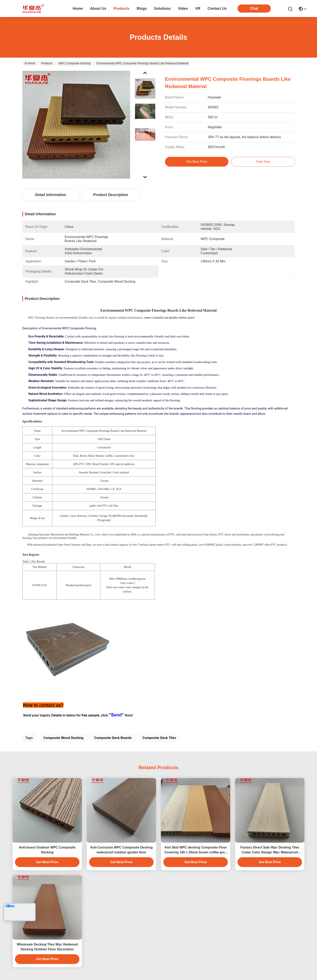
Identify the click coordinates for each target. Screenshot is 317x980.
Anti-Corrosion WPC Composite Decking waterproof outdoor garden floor (121, 850)
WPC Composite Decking (75, 63)
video (183, 9)
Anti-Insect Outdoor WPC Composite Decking (47, 850)
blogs (142, 9)
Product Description (111, 195)
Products (47, 63)
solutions (162, 9)
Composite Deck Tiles (159, 738)
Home (78, 9)
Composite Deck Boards (113, 738)
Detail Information (51, 195)
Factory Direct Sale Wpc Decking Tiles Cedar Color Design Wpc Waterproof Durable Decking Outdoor (270, 850)
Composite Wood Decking (63, 738)
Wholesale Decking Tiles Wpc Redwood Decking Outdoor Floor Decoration (47, 947)
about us (98, 9)
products (121, 9)
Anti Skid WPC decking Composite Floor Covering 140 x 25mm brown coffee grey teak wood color (196, 850)
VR (198, 9)
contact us (217, 9)
